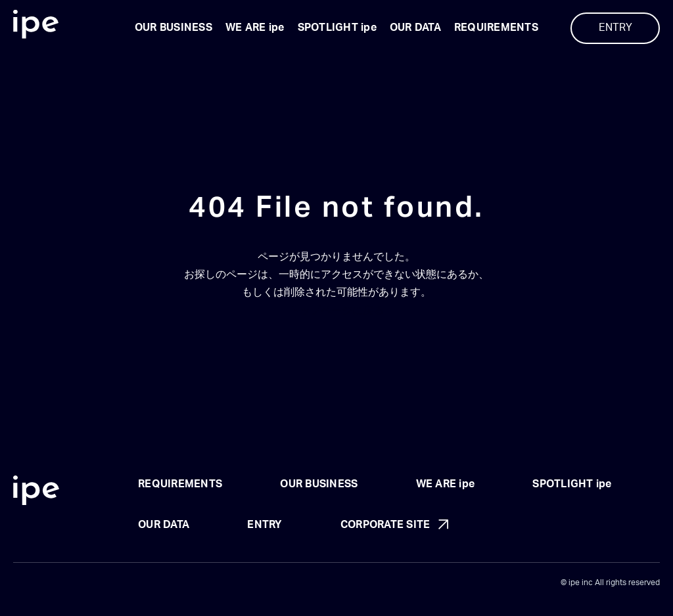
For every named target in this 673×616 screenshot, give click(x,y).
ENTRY (615, 28)
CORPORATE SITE (385, 525)
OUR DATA (415, 28)
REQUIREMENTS (496, 28)
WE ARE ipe (255, 28)
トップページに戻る (336, 311)
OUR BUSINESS (174, 28)
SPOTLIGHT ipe (337, 28)
